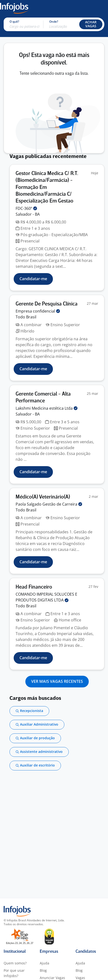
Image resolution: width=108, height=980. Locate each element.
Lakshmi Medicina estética (47, 408)
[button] (91, 24)
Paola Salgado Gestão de (49, 504)
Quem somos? (15, 963)
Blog (43, 970)
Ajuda (44, 963)
